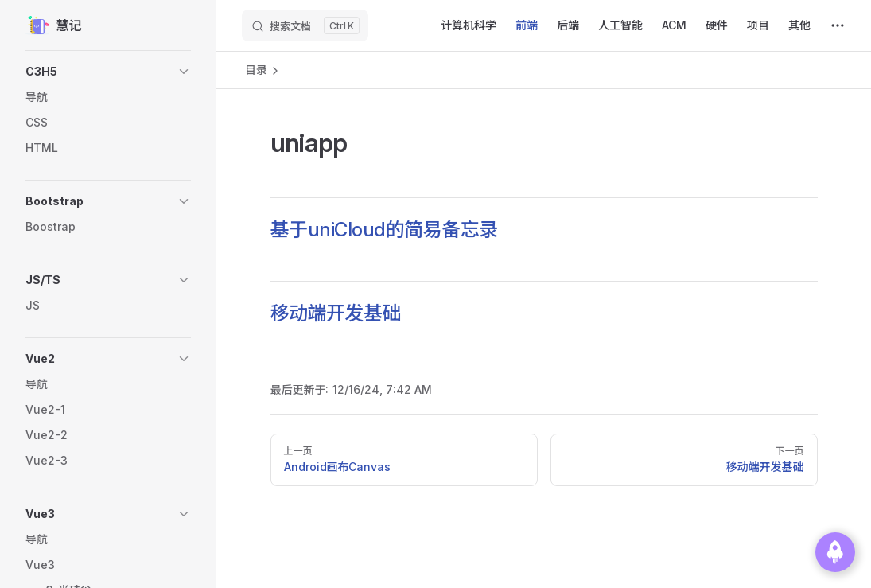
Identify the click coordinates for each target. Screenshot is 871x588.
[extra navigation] (838, 25)
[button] (108, 72)
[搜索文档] (305, 25)
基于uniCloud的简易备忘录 (384, 230)
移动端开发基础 (336, 313)
